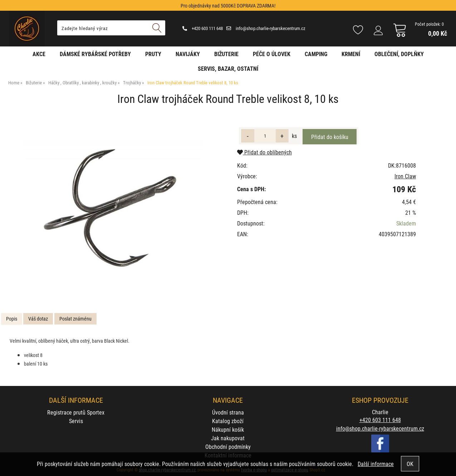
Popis (12, 319)
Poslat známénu (75, 319)
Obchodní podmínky (228, 447)
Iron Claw (405, 176)
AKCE (39, 54)
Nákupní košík (228, 429)
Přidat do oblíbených (264, 152)
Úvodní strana (228, 412)
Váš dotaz (38, 319)
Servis (76, 421)
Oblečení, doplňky (399, 54)
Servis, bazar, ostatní (228, 68)
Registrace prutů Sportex (76, 412)
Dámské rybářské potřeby (95, 54)
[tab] (12, 319)
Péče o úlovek (272, 54)
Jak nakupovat (228, 438)
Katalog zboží (228, 421)
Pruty (153, 54)
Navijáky (188, 54)
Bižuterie (226, 54)
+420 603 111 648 (203, 28)
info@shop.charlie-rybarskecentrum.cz (266, 28)
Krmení (351, 54)
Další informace (376, 464)
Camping (316, 54)
